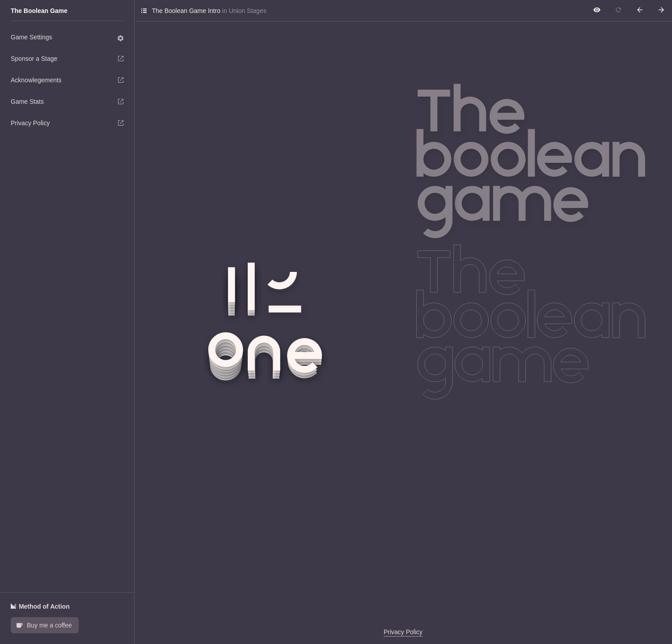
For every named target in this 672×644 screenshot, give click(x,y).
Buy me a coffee (44, 625)
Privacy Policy (67, 123)
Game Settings (68, 38)
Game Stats (67, 102)
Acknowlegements (67, 80)
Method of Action (40, 606)
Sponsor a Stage (67, 59)
